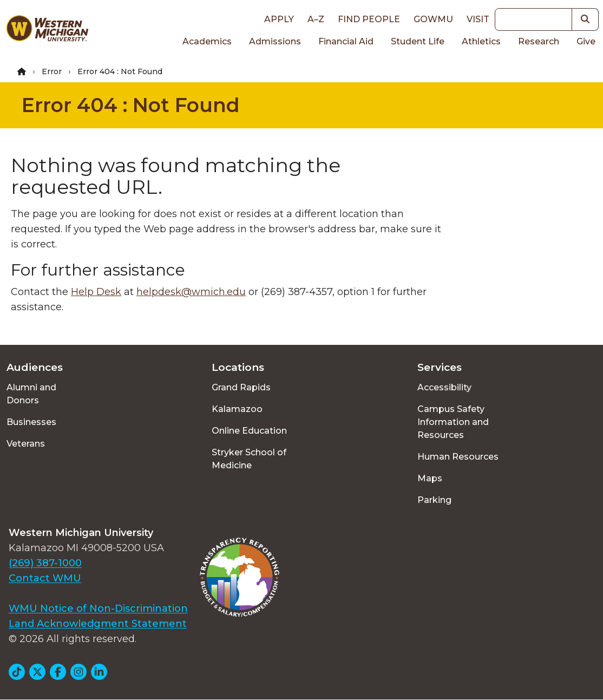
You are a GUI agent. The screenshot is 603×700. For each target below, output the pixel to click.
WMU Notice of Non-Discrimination (98, 609)
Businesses (31, 422)
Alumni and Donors (31, 394)
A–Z (316, 19)
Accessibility (444, 387)
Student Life (418, 41)
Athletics (481, 41)
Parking (434, 500)
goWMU (433, 19)
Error (52, 71)
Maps (430, 478)
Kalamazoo (237, 409)
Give (586, 41)
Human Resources (458, 457)
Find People (369, 19)
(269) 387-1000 (45, 563)
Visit (478, 19)
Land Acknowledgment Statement (98, 624)
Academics (207, 41)
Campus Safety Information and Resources (453, 422)
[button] (585, 19)
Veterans (26, 444)
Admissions (275, 41)
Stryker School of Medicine (249, 459)
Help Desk (96, 292)
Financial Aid (346, 41)
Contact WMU (45, 578)
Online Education (249, 431)
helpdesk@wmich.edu (191, 292)
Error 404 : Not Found (131, 105)
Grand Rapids (241, 387)
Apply (279, 19)
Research (539, 41)
